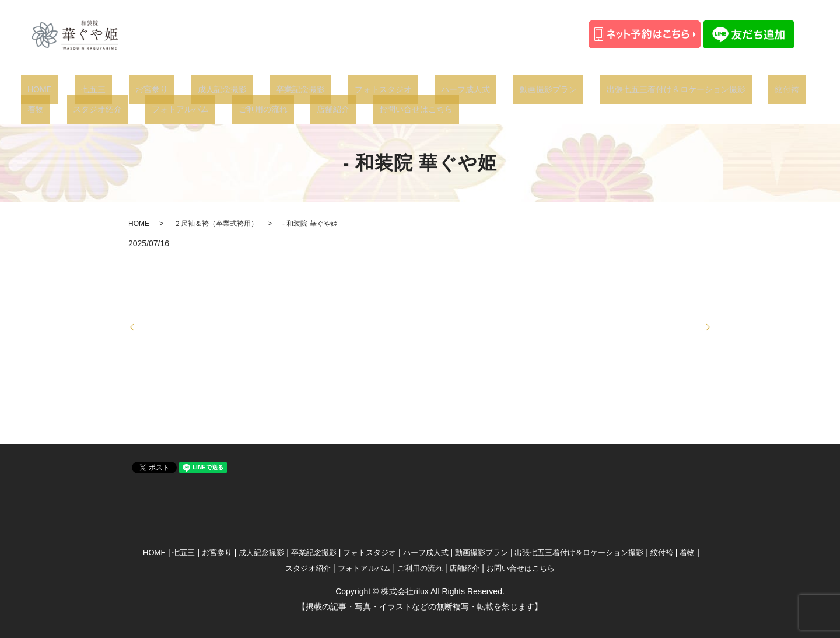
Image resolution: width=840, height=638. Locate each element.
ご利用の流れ (120, 109)
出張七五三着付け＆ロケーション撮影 (568, 89)
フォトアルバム (50, 109)
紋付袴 (666, 89)
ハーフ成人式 (383, 89)
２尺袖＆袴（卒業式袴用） (216, 223)
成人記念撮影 (177, 89)
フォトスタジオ (313, 89)
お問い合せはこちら (247, 109)
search (309, 109)
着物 (703, 89)
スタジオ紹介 (753, 89)
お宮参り (120, 89)
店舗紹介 (177, 109)
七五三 (75, 89)
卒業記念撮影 (243, 89)
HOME (33, 89)
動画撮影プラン (453, 89)
